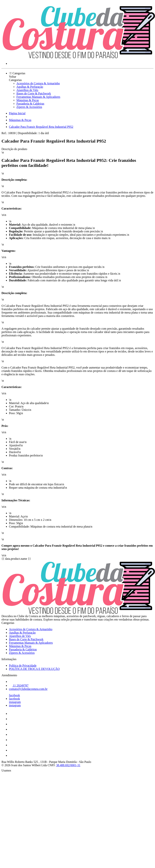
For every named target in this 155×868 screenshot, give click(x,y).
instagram (15, 702)
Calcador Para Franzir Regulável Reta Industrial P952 (41, 127)
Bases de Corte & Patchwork (34, 93)
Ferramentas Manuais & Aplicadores (38, 97)
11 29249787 (19, 686)
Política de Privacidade (23, 665)
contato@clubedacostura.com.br (28, 689)
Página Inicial (17, 113)
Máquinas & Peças (28, 100)
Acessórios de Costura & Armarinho (38, 83)
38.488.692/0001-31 (68, 765)
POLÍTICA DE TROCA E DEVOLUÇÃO (34, 669)
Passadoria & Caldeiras (30, 104)
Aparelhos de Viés (27, 90)
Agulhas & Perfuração (30, 87)
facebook (14, 695)
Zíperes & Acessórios (29, 107)
